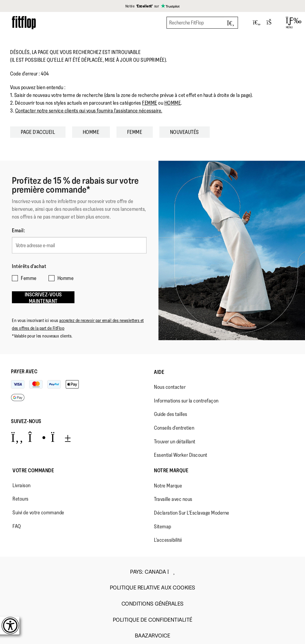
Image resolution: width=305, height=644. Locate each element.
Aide (159, 372)
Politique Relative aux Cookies (153, 588)
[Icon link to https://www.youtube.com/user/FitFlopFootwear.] (61, 438)
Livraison (22, 485)
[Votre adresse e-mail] (79, 245)
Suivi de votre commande (38, 513)
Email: (18, 230)
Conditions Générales (153, 604)
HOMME (173, 103)
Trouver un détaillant (175, 442)
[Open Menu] (289, 23)
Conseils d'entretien (174, 428)
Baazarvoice (153, 636)
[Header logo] (24, 23)
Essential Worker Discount (181, 455)
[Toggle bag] (272, 23)
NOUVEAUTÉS (185, 132)
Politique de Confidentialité (153, 620)
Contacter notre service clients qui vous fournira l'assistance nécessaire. (89, 111)
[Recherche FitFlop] (202, 23)
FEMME (150, 103)
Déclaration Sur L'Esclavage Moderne (192, 513)
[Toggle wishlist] (257, 23)
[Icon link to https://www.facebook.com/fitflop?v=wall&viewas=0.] (17, 438)
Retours (21, 499)
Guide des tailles (171, 414)
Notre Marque (171, 470)
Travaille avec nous (173, 499)
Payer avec (24, 371)
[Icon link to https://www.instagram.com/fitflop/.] (37, 438)
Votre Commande (33, 470)
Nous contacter (170, 387)
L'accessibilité (168, 540)
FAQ (17, 526)
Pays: (152, 572)
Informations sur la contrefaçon (186, 401)
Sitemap (163, 527)
